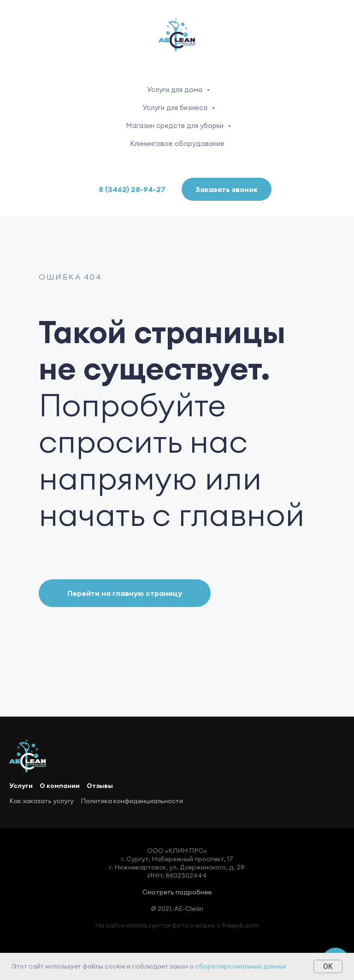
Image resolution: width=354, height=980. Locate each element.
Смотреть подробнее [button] (177, 892)
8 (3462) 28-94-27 (132, 189)
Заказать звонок (227, 189)
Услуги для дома (176, 90)
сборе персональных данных (241, 966)
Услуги (21, 786)
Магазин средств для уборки (176, 125)
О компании (60, 786)
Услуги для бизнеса (176, 108)
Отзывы (100, 786)
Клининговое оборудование (177, 143)
